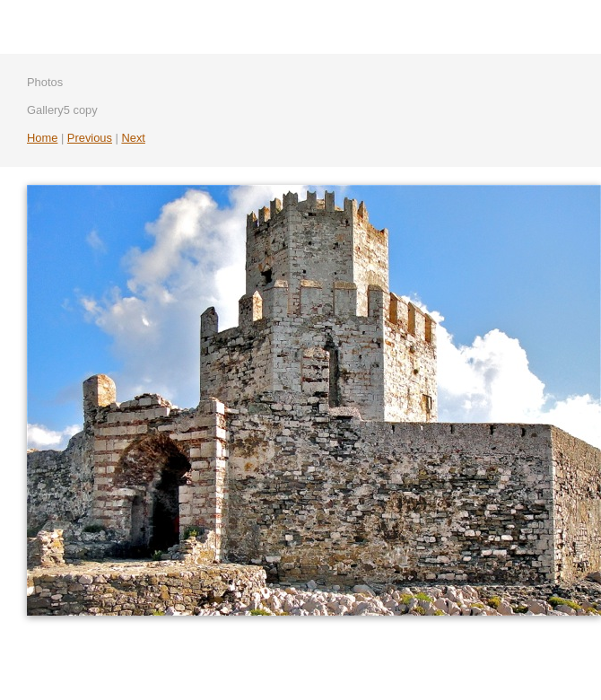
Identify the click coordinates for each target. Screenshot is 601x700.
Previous (90, 138)
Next (133, 138)
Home (42, 138)
